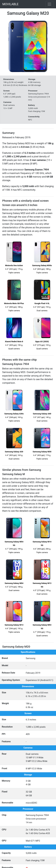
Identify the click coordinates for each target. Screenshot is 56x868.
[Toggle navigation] (49, 4)
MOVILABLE (10, 4)
